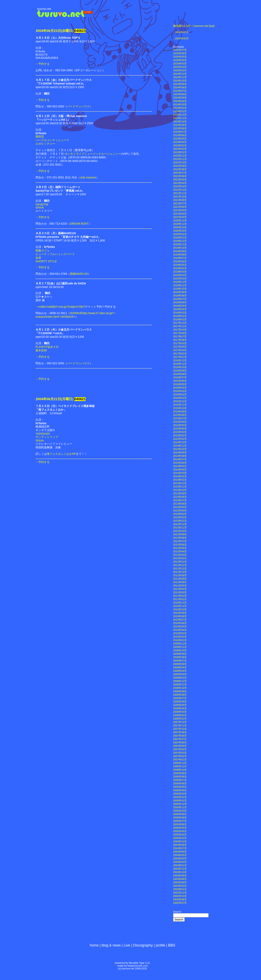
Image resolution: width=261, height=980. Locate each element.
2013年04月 (180, 511)
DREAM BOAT (79, 224)
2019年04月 (180, 268)
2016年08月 (180, 374)
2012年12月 (180, 524)
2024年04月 (180, 101)
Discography (143, 945)
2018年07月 (180, 299)
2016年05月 (180, 384)
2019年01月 (180, 279)
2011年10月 (180, 572)
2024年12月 (180, 74)
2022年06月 (180, 176)
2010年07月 (180, 620)
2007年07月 (180, 739)
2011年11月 (180, 569)
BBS (172, 945)
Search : (178, 912)
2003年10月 (180, 872)
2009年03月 (180, 674)
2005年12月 (180, 804)
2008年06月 (180, 702)
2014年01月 (180, 480)
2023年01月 (180, 152)
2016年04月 (180, 388)
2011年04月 (180, 589)
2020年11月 (180, 224)
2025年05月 (180, 57)
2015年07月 (180, 418)
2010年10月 (180, 610)
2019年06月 (180, 262)
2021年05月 (180, 210)
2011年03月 (180, 592)
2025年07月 (180, 50)
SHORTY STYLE (46, 261)
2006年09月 (180, 773)
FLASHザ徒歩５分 (47, 347)
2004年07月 (182, 32)
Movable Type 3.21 (139, 963)
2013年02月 (180, 517)
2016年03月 (180, 391)
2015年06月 (180, 422)
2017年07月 (180, 337)
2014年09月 (180, 453)
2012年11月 (180, 528)
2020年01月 (180, 238)
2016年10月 (180, 367)
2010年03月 (180, 633)
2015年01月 (180, 439)
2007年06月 (180, 743)
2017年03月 (180, 350)
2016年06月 (180, 381)
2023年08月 (180, 128)
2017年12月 (180, 323)
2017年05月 (180, 343)
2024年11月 (180, 77)
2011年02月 (180, 596)
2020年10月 (180, 227)
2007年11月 (180, 726)
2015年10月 (180, 408)
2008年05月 (180, 705)
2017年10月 (180, 330)
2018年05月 (180, 306)
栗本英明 (41, 350)
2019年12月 (180, 241)
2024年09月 (180, 84)
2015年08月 (180, 415)
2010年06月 (180, 623)
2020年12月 (180, 221)
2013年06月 (180, 504)
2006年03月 (180, 794)
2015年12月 (180, 401)
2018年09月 (180, 292)
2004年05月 (182, 39)
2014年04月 (180, 470)
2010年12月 (180, 603)
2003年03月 (180, 886)
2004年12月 (180, 842)
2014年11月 (180, 446)
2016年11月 (180, 364)
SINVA (40, 208)
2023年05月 (180, 139)
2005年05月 (180, 828)
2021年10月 (180, 197)
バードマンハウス (78, 106)
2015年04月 (180, 429)
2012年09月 (180, 534)
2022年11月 (180, 159)
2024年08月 (180, 88)
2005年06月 (180, 824)
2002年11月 (180, 893)
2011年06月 (180, 582)
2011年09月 (180, 575)
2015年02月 (180, 436)
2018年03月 (180, 313)
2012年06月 (180, 545)
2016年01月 (180, 398)
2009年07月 (180, 661)
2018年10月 (180, 289)
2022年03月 (180, 186)
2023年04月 (180, 142)
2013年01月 (180, 521)
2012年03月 (180, 555)
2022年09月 (180, 166)
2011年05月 (180, 586)
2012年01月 (180, 562)
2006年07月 (180, 780)
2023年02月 (180, 149)
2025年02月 (180, 67)
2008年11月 (180, 685)
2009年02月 (180, 678)
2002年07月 (180, 903)
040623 (80, 31)
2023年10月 (180, 122)
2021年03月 (180, 217)
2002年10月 (180, 896)
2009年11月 (180, 647)
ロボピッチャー (45, 144)
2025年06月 (180, 53)
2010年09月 (180, 613)
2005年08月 (180, 818)
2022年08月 (180, 169)
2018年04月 (180, 309)
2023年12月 (180, 115)
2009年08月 (180, 657)
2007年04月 (180, 749)
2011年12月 (180, 565)
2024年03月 (180, 105)
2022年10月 (180, 163)
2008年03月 (180, 712)
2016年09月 (180, 371)
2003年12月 (180, 869)
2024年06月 (180, 94)
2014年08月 (180, 456)
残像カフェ (43, 250)
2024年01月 (180, 111)
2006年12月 (180, 763)
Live (127, 945)
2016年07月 (180, 378)
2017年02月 (180, 354)
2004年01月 (180, 865)
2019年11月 (180, 244)
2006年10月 (180, 770)
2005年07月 (180, 821)
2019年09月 (180, 251)
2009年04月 (180, 671)
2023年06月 (180, 135)
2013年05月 (180, 507)
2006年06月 (180, 784)
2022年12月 (180, 156)
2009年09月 (180, 654)
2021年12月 (180, 190)
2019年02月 (180, 275)
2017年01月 (180, 357)
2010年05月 (180, 627)
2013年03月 (180, 514)
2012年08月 (180, 538)
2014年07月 (180, 459)
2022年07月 (180, 173)
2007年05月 (180, 746)
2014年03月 (180, 473)
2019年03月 (180, 272)
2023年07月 (180, 132)
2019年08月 (180, 255)
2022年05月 (180, 180)
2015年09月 (180, 412)
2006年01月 (180, 801)
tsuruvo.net (44, 9)
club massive (88, 177)
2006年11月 (180, 766)
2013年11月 (180, 487)
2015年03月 (180, 432)
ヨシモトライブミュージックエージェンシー (93, 154)
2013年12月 (180, 483)
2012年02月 (180, 558)
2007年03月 (180, 753)
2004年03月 (180, 859)
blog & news (111, 945)
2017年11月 (180, 326)
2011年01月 (180, 599)
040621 (80, 399)
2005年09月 (180, 814)
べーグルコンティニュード (52, 140)
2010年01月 (180, 640)
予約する (44, 64)
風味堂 (40, 136)
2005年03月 (180, 835)
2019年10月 (180, 248)
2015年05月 (180, 425)
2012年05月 (180, 548)
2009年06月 (180, 664)
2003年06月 (180, 882)
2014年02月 (180, 476)
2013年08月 (180, 497)
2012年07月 (180, 541)
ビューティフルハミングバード (55, 254)
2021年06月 (180, 207)
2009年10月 (180, 650)
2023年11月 (180, 118)
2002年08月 (180, 900)
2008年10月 (180, 688)
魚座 (38, 258)
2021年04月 (180, 214)
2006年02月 (180, 797)
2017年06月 (180, 340)
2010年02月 (180, 637)
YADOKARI (43, 434)
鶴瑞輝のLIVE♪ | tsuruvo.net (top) (194, 26)
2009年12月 (180, 644)
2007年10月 (180, 729)
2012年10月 (180, 531)
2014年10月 (180, 449)
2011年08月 (180, 579)
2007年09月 (180, 732)
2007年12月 (180, 722)
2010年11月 (180, 606)
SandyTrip (42, 204)
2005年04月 (180, 831)
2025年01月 (180, 70)
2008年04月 (180, 708)
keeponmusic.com (138, 966)
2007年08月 (180, 736)
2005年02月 (180, 838)
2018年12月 (180, 282)
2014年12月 (180, 442)
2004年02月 (180, 862)
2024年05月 (180, 98)
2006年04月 (180, 790)
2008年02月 (180, 715)
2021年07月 (180, 204)
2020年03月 (180, 231)
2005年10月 (180, 811)
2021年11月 (180, 193)
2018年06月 (180, 302)
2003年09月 (180, 876)
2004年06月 (180, 852)
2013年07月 (180, 500)
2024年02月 (180, 108)
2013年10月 (180, 490)
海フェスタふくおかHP (61, 454)
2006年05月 (180, 787)
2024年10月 (180, 81)
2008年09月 (180, 691)
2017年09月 (180, 333)
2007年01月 (180, 760)
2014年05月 (180, 466)
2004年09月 (180, 845)
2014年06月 (180, 463)
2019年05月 (180, 265)
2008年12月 (180, 681)
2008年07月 (180, 698)
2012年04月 (180, 552)
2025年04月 (180, 60)
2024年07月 (180, 91)
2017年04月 (180, 347)
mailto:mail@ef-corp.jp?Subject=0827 (62, 307)
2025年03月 (180, 64)
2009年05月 (180, 668)
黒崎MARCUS (79, 274)
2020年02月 (180, 234)
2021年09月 (180, 200)
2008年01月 (180, 719)
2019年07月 (180, 258)
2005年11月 (180, 807)
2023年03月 (180, 146)
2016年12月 (180, 360)
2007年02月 (180, 756)
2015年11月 (180, 405)
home (94, 945)
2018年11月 (180, 285)
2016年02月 (180, 395)
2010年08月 (180, 616)
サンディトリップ (47, 437)
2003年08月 (180, 879)
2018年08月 (180, 296)
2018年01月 (180, 320)
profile (160, 945)
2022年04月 (180, 183)
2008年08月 (180, 695)
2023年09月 (180, 125)
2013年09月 (180, 494)
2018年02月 (180, 316)
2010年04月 (180, 630)
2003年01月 (180, 889)
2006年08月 (180, 777)
